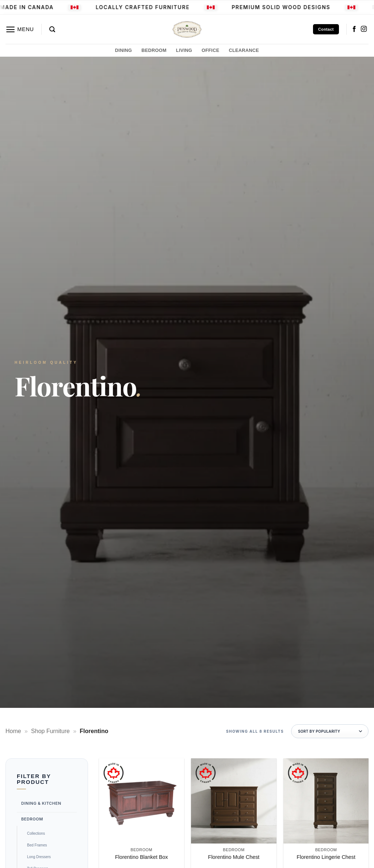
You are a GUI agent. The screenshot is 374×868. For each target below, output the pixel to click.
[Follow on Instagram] (364, 29)
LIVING (184, 50)
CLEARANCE (244, 50)
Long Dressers (39, 857)
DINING (123, 50)
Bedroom (32, 819)
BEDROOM (154, 50)
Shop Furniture (50, 731)
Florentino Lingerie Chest (326, 857)
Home (13, 731)
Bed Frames (37, 845)
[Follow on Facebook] (354, 29)
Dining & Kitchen (41, 803)
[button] (20, 29)
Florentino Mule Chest (234, 857)
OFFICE (210, 50)
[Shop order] (330, 731)
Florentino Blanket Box (142, 857)
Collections (36, 833)
